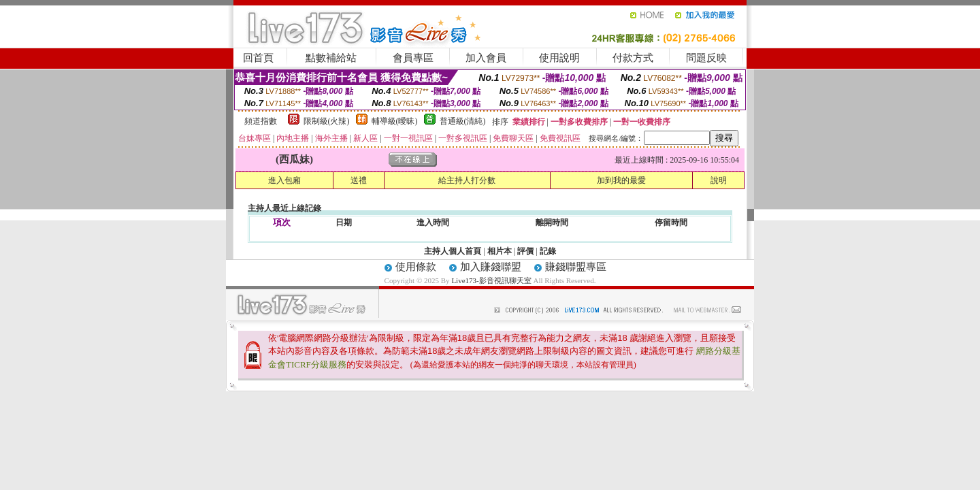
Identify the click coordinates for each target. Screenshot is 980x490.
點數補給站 (331, 58)
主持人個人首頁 (453, 251)
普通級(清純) (463, 121)
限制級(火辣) (327, 121)
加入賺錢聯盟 (491, 267)
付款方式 (633, 58)
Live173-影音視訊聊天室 (491, 280)
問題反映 (706, 58)
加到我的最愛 (621, 180)
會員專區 (413, 58)
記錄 (548, 251)
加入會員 (486, 58)
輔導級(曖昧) (395, 121)
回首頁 (258, 58)
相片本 (500, 251)
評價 (525, 251)
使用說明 (559, 58)
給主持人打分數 (467, 180)
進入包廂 (284, 180)
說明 (719, 180)
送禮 (359, 180)
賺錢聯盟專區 (576, 267)
